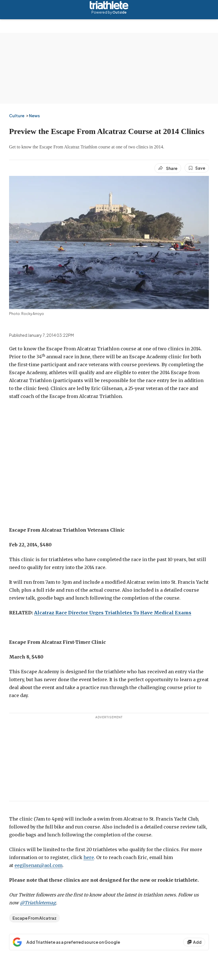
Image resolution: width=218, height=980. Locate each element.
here (89, 857)
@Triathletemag (38, 903)
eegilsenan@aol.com (38, 865)
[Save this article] (197, 168)
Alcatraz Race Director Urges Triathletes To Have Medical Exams (113, 613)
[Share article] (168, 168)
